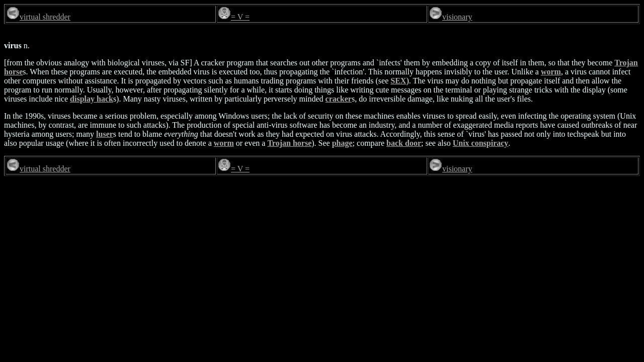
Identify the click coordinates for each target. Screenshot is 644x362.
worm (551, 72)
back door (404, 143)
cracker (339, 99)
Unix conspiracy (481, 143)
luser (105, 134)
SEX (398, 81)
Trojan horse (289, 143)
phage (342, 143)
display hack (92, 99)
